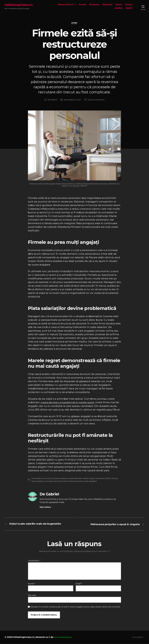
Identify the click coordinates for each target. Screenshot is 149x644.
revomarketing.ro (64, 637)
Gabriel (53, 100)
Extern (129, 5)
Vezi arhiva (46, 507)
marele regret (91, 479)
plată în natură (114, 479)
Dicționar (94, 5)
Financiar (108, 5)
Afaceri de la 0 (66, 5)
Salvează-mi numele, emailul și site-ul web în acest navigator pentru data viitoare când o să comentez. (75, 607)
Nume (32, 584)
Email (79, 584)
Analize (119, 8)
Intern (119, 5)
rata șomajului (38, 482)
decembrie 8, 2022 (72, 100)
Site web (32, 595)
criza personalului (60, 479)
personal (102, 479)
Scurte (83, 5)
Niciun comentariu (96, 100)
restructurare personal (74, 482)
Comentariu (34, 561)
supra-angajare (92, 482)
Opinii (129, 8)
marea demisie (76, 479)
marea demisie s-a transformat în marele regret (70, 403)
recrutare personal (54, 482)
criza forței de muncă (41, 479)
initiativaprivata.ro (19, 5)
